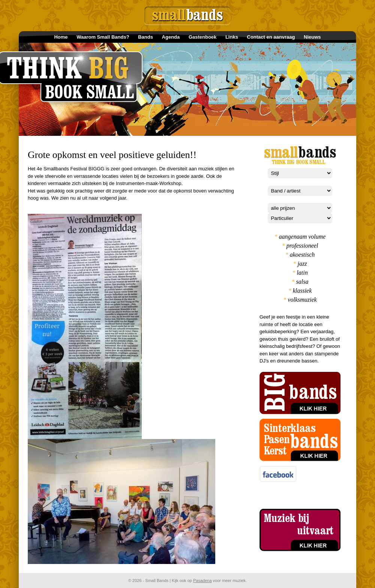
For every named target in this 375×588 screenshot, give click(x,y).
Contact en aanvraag (271, 37)
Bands (145, 37)
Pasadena (202, 580)
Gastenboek (202, 37)
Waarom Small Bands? (103, 37)
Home (61, 37)
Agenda (171, 37)
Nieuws (312, 37)
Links (232, 37)
